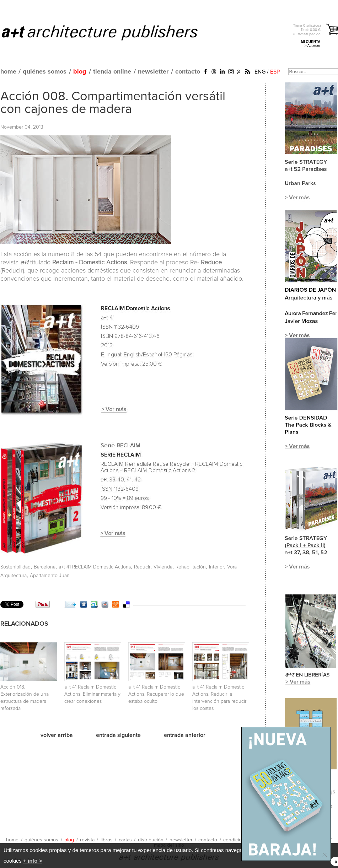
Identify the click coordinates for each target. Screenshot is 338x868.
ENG (260, 72)
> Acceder (313, 46)
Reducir (142, 567)
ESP (275, 72)
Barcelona (45, 567)
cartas (125, 840)
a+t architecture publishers (109, 32)
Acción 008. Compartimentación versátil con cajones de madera (113, 103)
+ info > (33, 861)
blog (80, 72)
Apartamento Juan (50, 576)
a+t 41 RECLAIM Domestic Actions (95, 567)
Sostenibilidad (15, 567)
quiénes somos (45, 72)
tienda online (112, 72)
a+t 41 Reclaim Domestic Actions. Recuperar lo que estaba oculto (156, 694)
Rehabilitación (191, 567)
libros (107, 840)
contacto (188, 72)
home (8, 72)
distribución (151, 840)
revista (87, 840)
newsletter (153, 72)
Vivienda (163, 567)
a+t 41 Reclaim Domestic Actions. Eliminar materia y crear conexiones (92, 694)
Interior (216, 567)
